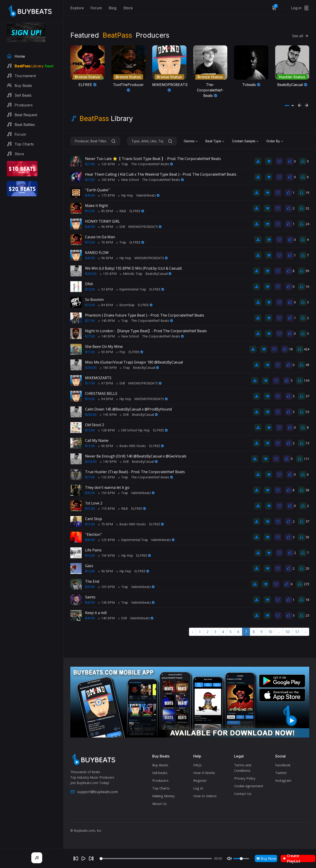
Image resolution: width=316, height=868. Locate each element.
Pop (121, 352)
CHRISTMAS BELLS (101, 393)
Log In (198, 788)
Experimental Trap (131, 289)
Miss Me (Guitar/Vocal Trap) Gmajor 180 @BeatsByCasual (134, 362)
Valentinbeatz (148, 195)
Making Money (163, 796)
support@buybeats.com (94, 792)
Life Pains (93, 550)
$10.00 (90, 399)
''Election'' (94, 534)
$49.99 (90, 195)
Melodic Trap (131, 274)
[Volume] (241, 859)
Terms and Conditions (243, 768)
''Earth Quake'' (98, 190)
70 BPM (105, 242)
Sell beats (160, 773)
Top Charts (161, 788)
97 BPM (105, 383)
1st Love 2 (94, 503)
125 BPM (106, 540)
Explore (77, 8)
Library (106, 118)
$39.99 (90, 493)
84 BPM (105, 305)
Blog (113, 8)
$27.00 (90, 164)
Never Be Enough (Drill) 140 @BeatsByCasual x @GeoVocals (136, 456)
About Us (159, 804)
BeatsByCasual (158, 274)
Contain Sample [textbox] (244, 141)
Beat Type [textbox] (213, 141)
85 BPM (105, 211)
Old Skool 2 (95, 425)
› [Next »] (306, 632)
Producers (160, 780)
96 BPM (105, 227)
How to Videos (205, 796)
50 (288, 632)
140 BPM (106, 321)
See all (301, 36)
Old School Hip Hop (134, 430)
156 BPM (106, 555)
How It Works (204, 773)
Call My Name (97, 440)
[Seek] (156, 859)
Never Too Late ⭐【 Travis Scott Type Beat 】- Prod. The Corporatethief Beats (153, 159)
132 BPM (106, 477)
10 (270, 632)
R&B (121, 211)
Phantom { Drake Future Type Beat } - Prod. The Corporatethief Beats (145, 315)
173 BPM (106, 195)
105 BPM (106, 587)
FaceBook (283, 765)
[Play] (83, 858)
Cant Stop (93, 519)
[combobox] (191, 141)
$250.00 (91, 274)
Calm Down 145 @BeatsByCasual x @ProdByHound (128, 409)
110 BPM (106, 508)
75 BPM (105, 524)
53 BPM (105, 289)
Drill (121, 227)
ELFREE (137, 211)
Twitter (281, 773)
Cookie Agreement (249, 786)
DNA (89, 284)
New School (128, 180)
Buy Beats (160, 765)
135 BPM (108, 274)
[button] (287, 106)
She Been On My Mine (104, 347)
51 (297, 632)
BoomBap (125, 305)
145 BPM (108, 414)
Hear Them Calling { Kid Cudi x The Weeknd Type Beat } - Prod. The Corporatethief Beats (161, 174)
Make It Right (97, 206)
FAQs (197, 765)
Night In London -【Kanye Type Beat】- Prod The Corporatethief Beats (146, 331)
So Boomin (94, 300)
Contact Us (243, 794)
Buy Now (266, 858)
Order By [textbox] (273, 141)
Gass (89, 566)
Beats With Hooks (131, 446)
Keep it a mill (96, 613)
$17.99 (90, 383)
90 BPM (105, 352)
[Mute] (229, 858)
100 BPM (106, 180)
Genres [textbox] (189, 141)
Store (128, 8)
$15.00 (90, 211)
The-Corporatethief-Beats (152, 164)
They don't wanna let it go (107, 487)
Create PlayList (292, 858)
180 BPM (108, 368)
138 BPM (106, 602)
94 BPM (105, 399)
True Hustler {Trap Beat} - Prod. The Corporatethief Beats (135, 472)
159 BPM (106, 493)
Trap (123, 164)
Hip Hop (125, 195)
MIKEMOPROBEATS (145, 227)
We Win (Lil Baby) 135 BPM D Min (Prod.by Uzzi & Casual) (133, 268)
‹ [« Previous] (192, 632)
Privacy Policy (245, 778)
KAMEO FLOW (97, 253)
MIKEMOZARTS (98, 378)
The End (92, 581)
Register (200, 780)
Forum (96, 8)
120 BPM (106, 164)
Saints (90, 597)
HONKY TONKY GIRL (103, 221)
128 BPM (106, 430)
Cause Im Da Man (100, 237)
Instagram (283, 780)
